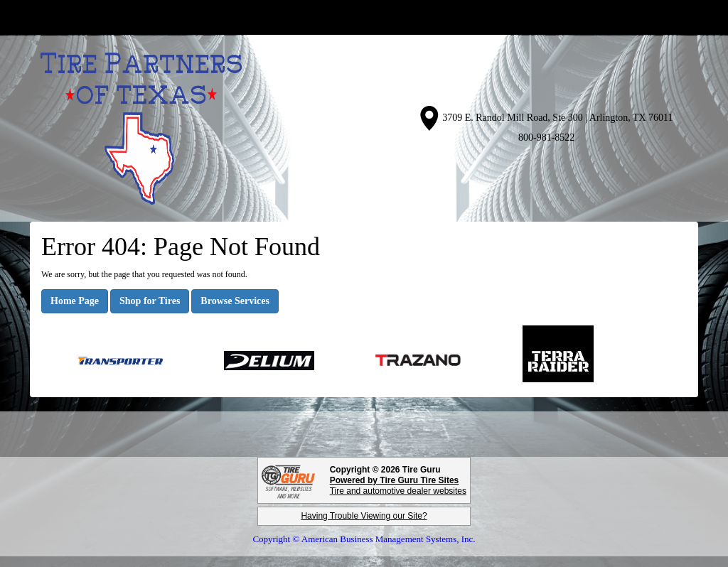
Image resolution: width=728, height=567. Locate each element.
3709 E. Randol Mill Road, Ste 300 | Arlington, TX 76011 (557, 118)
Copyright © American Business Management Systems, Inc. (364, 539)
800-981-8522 (546, 137)
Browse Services (235, 301)
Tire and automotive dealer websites (398, 486)
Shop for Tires (150, 301)
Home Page (75, 301)
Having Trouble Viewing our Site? (364, 516)
